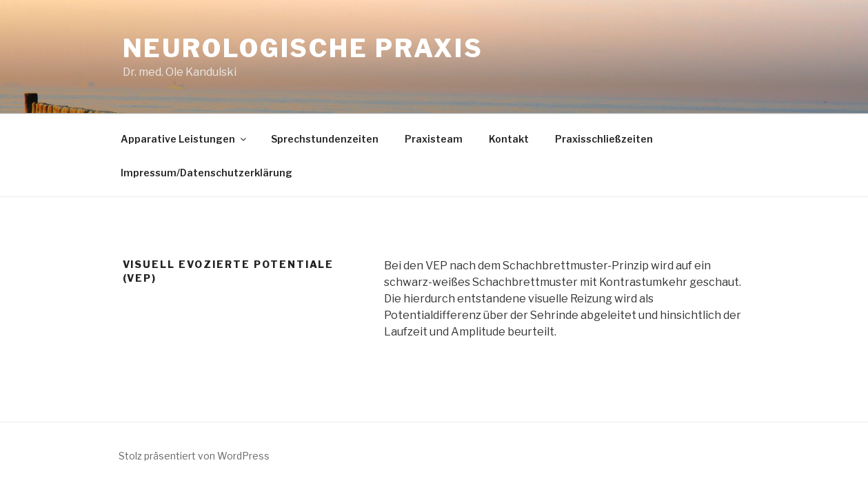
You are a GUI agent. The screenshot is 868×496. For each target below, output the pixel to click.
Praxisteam (434, 139)
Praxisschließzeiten (604, 139)
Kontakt (509, 139)
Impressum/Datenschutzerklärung (206, 173)
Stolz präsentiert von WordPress (194, 456)
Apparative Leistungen (184, 139)
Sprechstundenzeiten (325, 139)
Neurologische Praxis (303, 48)
